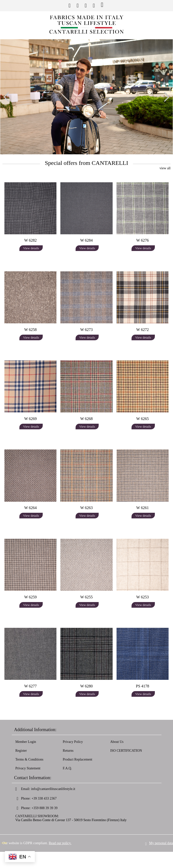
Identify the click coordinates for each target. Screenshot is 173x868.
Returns (68, 751)
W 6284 (86, 240)
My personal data (161, 839)
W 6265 (142, 419)
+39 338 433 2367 (44, 798)
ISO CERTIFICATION (126, 751)
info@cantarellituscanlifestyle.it (53, 789)
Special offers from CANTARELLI (87, 163)
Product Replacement (78, 759)
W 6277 (31, 686)
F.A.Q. (67, 768)
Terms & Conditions (29, 759)
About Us (117, 742)
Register (21, 751)
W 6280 (86, 686)
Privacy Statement (28, 768)
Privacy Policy (73, 742)
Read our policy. (60, 839)
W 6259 (31, 597)
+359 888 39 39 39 (44, 808)
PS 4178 (143, 686)
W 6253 (142, 597)
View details (31, 248)
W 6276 (142, 240)
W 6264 (31, 508)
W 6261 (142, 508)
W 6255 (86, 597)
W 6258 (31, 330)
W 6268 (86, 419)
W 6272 (142, 330)
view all (165, 168)
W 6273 (86, 330)
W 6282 (31, 240)
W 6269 (31, 419)
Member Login (26, 742)
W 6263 (86, 508)
